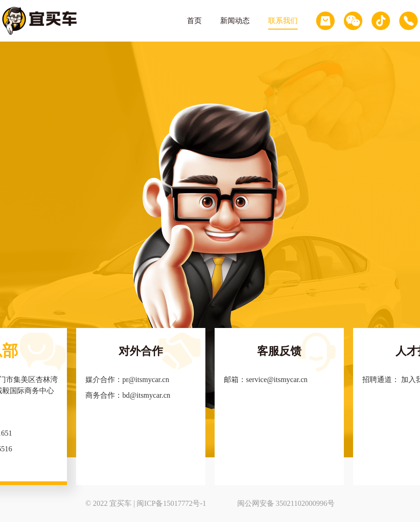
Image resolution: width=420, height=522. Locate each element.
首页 (194, 21)
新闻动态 (235, 21)
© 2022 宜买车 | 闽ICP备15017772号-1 (146, 503)
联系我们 (283, 21)
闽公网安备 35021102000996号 (286, 503)
